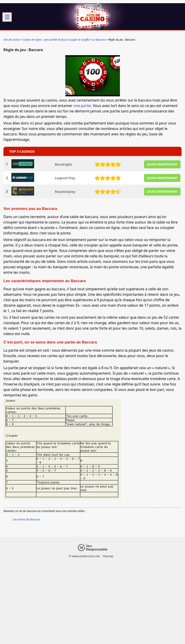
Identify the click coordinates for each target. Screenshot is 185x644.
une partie (82, 106)
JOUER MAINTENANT (162, 164)
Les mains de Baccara (26, 519)
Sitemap (108, 556)
